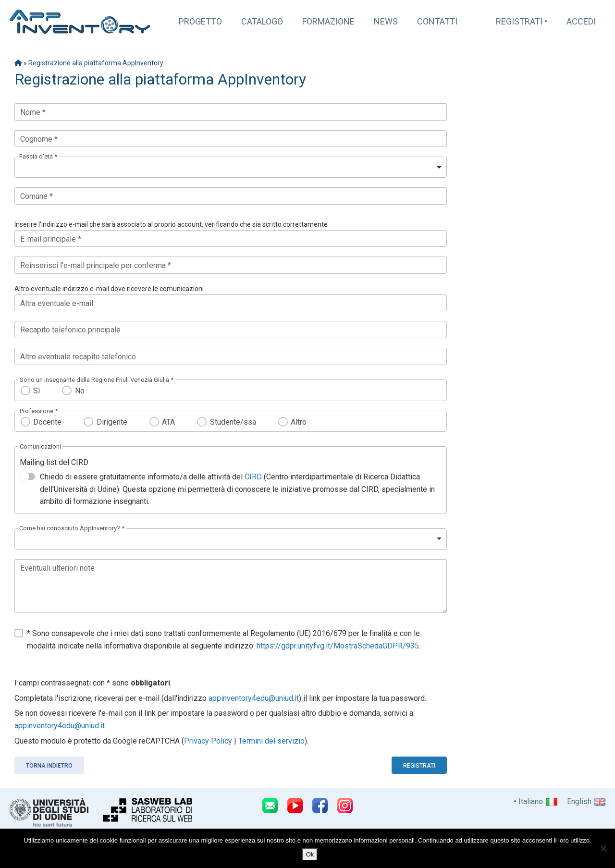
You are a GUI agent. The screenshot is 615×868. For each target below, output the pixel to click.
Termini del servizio (271, 741)
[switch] (27, 477)
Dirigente (112, 422)
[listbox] (231, 167)
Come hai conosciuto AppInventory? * (72, 528)
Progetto (200, 21)
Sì (37, 391)
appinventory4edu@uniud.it (254, 698)
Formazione (328, 21)
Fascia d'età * (38, 156)
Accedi (581, 21)
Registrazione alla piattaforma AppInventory (96, 63)
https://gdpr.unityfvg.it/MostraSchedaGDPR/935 (338, 646)
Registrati (519, 21)
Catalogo (262, 21)
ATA (168, 422)
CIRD (253, 477)
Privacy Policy (208, 741)
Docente (47, 422)
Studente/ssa (233, 422)
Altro (299, 422)
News (386, 21)
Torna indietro (49, 766)
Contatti (437, 21)
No (80, 391)
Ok (310, 854)
